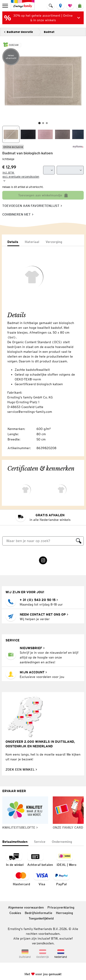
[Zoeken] (38, 541)
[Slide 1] (39, 123)
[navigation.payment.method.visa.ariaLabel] (42, 879)
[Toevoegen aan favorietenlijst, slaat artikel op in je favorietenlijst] (32, 206)
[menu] (6, 6)
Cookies (15, 913)
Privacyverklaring (61, 907)
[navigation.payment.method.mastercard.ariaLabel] (21, 879)
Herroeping (64, 913)
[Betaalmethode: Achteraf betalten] (40, 859)
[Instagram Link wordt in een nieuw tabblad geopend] (43, 560)
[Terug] (18, 32)
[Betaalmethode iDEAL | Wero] (67, 859)
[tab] (13, 242)
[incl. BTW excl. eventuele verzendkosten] (22, 177)
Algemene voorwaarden (26, 907)
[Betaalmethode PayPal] (61, 879)
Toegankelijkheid (41, 918)
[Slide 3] (47, 123)
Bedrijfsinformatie (39, 913)
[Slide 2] (43, 123)
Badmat (49, 32)
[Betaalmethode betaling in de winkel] (15, 859)
